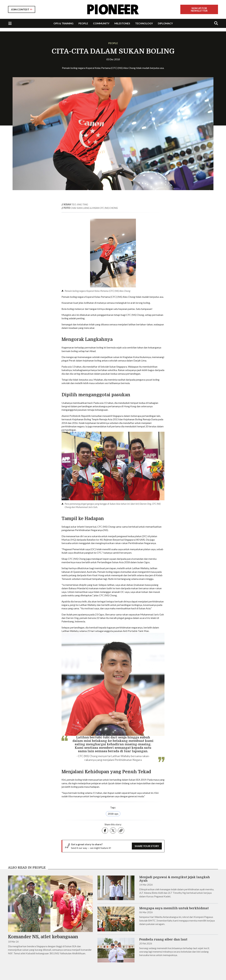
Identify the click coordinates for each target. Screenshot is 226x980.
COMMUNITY (101, 23)
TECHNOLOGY (144, 23)
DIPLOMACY (165, 23)
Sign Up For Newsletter (199, 9)
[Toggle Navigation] (10, 23)
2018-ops (113, 814)
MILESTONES (122, 23)
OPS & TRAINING (63, 23)
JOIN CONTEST (20, 9)
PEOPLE (83, 23)
